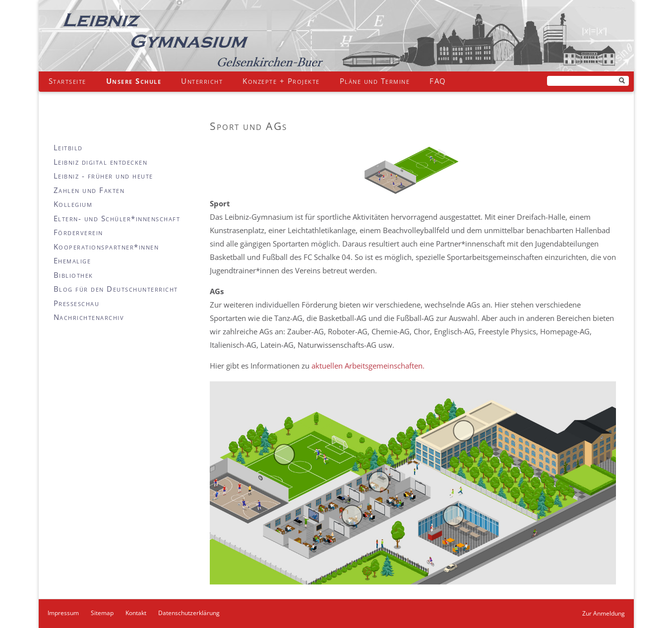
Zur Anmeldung (604, 613)
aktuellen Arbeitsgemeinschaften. (368, 366)
